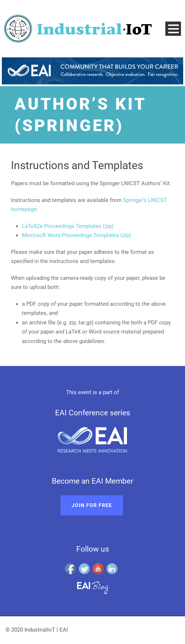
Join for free (92, 505)
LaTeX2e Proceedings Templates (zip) (68, 226)
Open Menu (173, 29)
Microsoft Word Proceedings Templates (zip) (76, 235)
